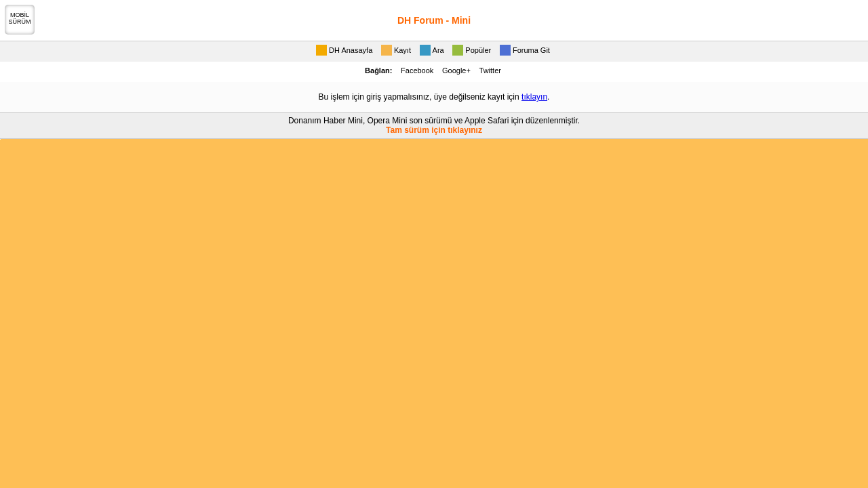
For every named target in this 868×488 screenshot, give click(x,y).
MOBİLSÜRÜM (20, 18)
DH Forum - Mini (434, 20)
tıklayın (534, 97)
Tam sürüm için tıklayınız (434, 130)
